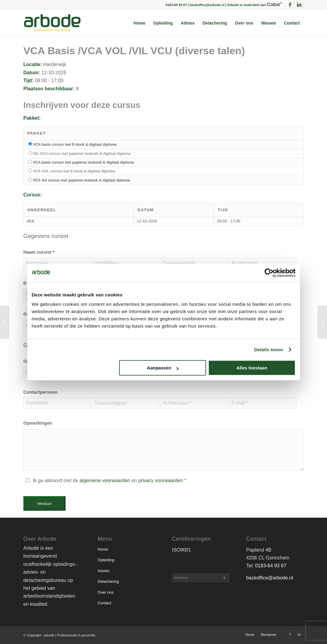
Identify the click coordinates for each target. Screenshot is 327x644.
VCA (30, 221)
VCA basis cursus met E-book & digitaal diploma (75, 145)
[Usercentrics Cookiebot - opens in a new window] (269, 273)
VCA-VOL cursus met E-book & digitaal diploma (74, 171)
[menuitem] (140, 23)
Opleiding (106, 560)
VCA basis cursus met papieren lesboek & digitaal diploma (83, 162)
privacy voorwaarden (161, 480)
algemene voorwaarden (105, 480)
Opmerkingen (38, 423)
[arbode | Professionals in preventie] (52, 23)
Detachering (108, 581)
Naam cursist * (39, 252)
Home (103, 549)
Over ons (106, 592)
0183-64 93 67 (271, 566)
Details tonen (269, 350)
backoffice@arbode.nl (270, 578)
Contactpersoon (40, 392)
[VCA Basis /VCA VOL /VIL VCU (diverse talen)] (5, 322)
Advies (103, 571)
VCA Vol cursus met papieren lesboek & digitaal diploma (82, 180)
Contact (104, 603)
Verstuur (44, 504)
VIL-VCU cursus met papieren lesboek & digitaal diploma (82, 154)
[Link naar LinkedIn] (299, 5)
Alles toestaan (252, 368)
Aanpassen (163, 368)
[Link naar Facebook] (290, 5)
